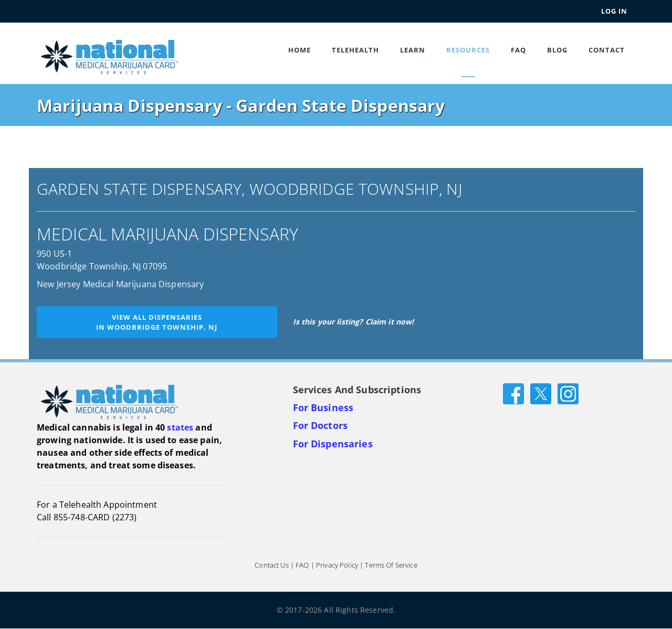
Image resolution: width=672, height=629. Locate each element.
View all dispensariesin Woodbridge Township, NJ (157, 322)
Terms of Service (391, 565)
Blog (557, 50)
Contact (607, 50)
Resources (468, 50)
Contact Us (271, 565)
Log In (614, 11)
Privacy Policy (337, 565)
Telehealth (355, 50)
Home (300, 50)
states (180, 427)
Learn (413, 50)
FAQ (518, 50)
